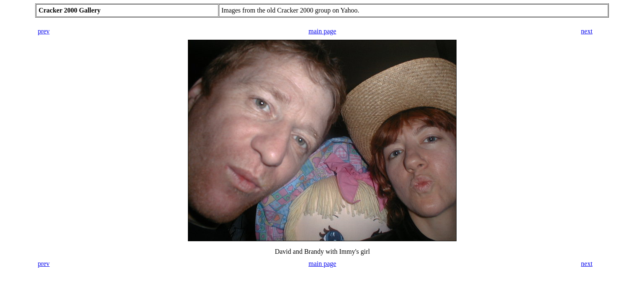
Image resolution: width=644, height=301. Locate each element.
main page (322, 31)
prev (44, 31)
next (587, 31)
